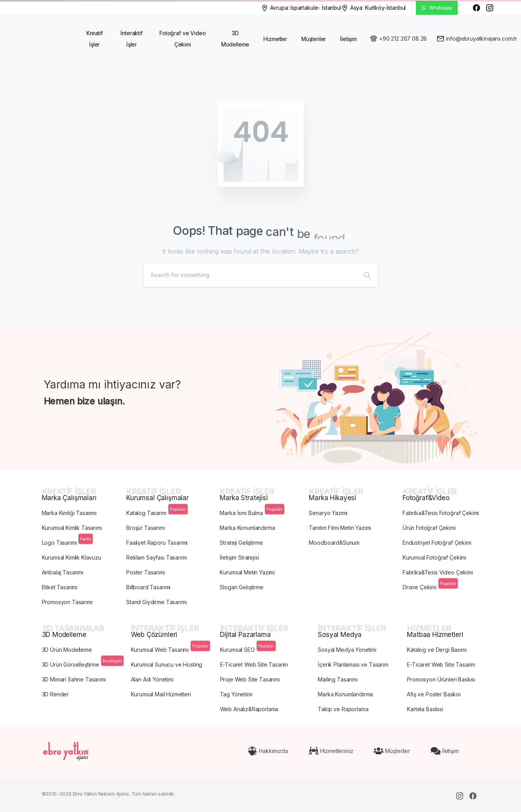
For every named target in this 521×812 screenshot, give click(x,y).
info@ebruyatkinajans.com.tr (482, 38)
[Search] (250, 275)
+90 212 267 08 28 (403, 38)
